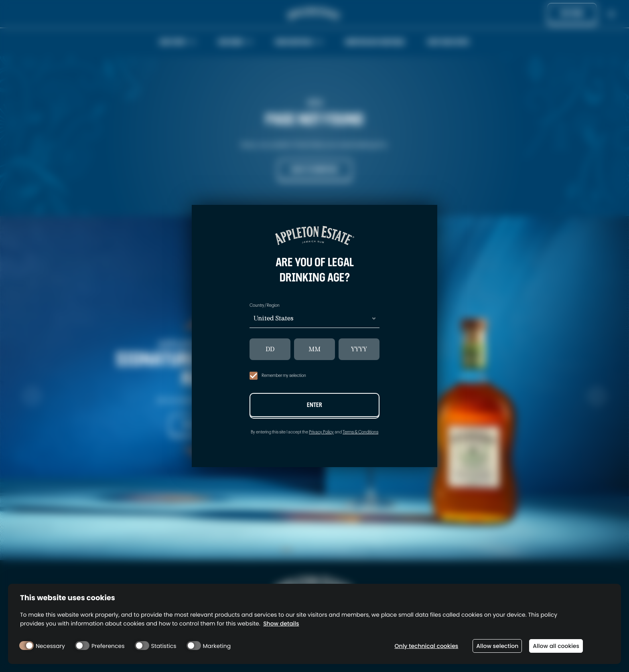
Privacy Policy (321, 432)
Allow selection (497, 646)
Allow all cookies (556, 646)
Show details (281, 624)
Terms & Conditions (360, 432)
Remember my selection (278, 376)
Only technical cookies (427, 646)
